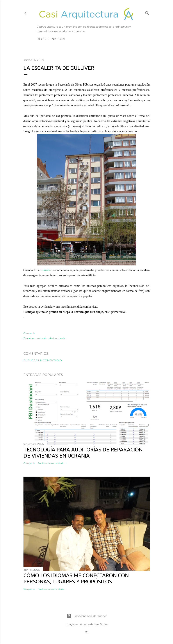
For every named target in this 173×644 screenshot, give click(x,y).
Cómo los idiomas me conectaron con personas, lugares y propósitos (76, 578)
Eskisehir (46, 270)
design (53, 338)
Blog (41, 39)
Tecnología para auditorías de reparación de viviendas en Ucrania (83, 453)
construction (42, 338)
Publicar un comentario (43, 360)
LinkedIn (57, 39)
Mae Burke (101, 624)
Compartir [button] (29, 333)
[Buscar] (147, 12)
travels (61, 338)
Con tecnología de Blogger (87, 616)
